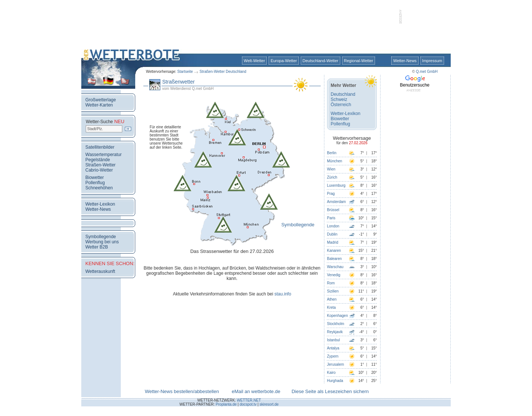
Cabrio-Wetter (99, 170)
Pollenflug (95, 183)
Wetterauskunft (100, 271)
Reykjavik (335, 332)
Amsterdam (336, 202)
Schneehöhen (99, 188)
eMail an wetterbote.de (256, 391)
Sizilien (333, 291)
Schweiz (339, 99)
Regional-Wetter (359, 61)
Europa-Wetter (284, 61)
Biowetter (95, 177)
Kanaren (334, 251)
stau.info (283, 294)
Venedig (334, 275)
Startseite (185, 72)
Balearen (334, 259)
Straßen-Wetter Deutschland (223, 72)
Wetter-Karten (99, 105)
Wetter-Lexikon (100, 204)
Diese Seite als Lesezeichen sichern (330, 391)
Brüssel (333, 210)
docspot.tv (248, 404)
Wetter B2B (97, 247)
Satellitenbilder (100, 147)
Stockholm (336, 324)
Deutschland (343, 94)
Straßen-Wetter (100, 165)
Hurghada (335, 381)
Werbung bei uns (102, 242)
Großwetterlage (101, 100)
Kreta (331, 307)
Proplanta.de (226, 404)
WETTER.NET (249, 400)
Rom (331, 283)
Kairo (331, 373)
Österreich (341, 105)
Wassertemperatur (103, 155)
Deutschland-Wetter (320, 61)
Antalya (333, 348)
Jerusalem (335, 364)
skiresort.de (269, 404)
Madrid (333, 242)
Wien (331, 169)
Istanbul (333, 340)
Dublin (332, 234)
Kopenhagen (337, 316)
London (333, 226)
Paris (331, 218)
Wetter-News (405, 61)
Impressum (432, 61)
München (335, 161)
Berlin (332, 153)
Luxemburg (336, 185)
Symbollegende (101, 237)
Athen (332, 299)
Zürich (332, 177)
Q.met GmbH (427, 72)
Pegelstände (98, 160)
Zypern (333, 356)
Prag (331, 194)
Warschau (335, 267)
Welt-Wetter (255, 61)
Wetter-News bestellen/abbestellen (182, 391)
